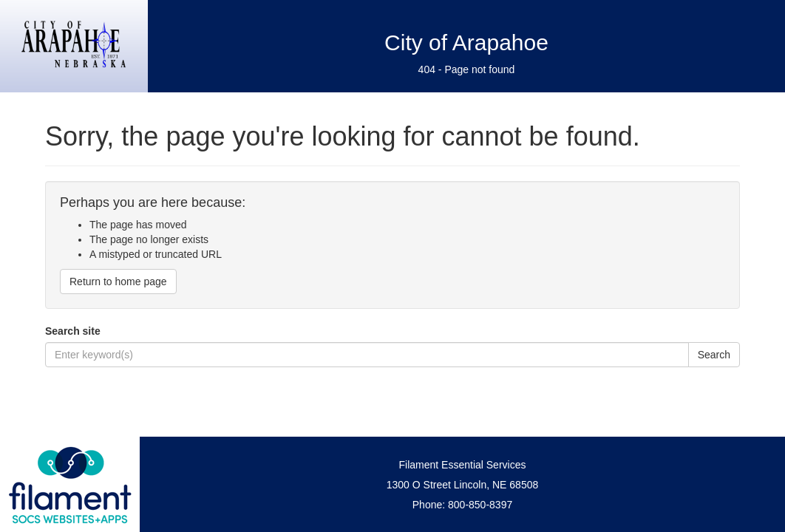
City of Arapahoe (466, 42)
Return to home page (118, 282)
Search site (73, 331)
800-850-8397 (480, 505)
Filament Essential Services (463, 465)
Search (714, 355)
